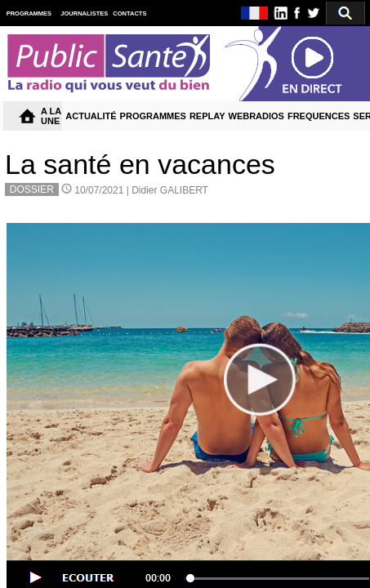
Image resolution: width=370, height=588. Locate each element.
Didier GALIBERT (170, 190)
